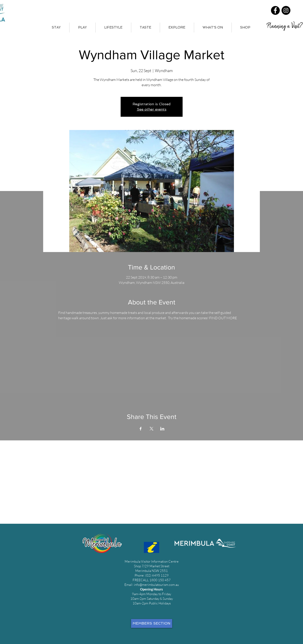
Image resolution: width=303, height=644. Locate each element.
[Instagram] (286, 10)
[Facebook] (275, 10)
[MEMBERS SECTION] (152, 623)
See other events (152, 109)
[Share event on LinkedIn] (162, 429)
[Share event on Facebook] (141, 429)
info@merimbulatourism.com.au (156, 585)
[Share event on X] (151, 429)
